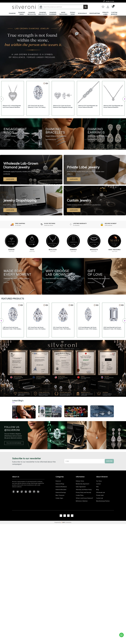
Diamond (12, 13)
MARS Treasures (63, 13)
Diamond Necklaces (32, 13)
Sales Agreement (81, 526)
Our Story (99, 520)
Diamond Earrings (53, 13)
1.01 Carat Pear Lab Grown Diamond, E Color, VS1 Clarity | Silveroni (37, 328)
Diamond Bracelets (43, 13)
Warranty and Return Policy (84, 529)
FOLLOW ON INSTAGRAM (14, 482)
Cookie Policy (80, 534)
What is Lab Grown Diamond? (84, 537)
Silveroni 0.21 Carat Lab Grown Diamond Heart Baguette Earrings (63, 106)
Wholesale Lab (100, 532)
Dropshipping (95, 13)
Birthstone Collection (82, 540)
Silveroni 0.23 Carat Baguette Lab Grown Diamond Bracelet (88, 106)
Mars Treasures (60, 534)
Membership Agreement (83, 523)
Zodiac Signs (73, 13)
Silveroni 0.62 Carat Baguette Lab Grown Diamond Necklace (113, 106)
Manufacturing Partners (103, 540)
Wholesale (82, 13)
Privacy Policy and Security (83, 532)
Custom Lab (100, 537)
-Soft (63, 562)
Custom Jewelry (114, 13)
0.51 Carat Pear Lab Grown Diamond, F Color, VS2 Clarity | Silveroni (62, 328)
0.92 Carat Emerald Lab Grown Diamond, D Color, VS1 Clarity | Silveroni (112, 328)
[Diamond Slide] (12, 75)
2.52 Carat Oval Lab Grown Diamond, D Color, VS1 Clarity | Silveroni (37, 107)
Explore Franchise (20, 64)
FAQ (97, 526)
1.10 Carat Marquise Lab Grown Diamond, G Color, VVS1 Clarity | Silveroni (87, 328)
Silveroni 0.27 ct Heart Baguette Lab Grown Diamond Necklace (12, 106)
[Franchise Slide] (21, 75)
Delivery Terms (80, 520)
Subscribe (109, 500)
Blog (97, 529)
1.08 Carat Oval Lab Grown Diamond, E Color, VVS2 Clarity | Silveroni (12, 328)
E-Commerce (68, 562)
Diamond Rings (22, 13)
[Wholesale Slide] (16, 75)
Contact (98, 523)
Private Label (105, 13)
